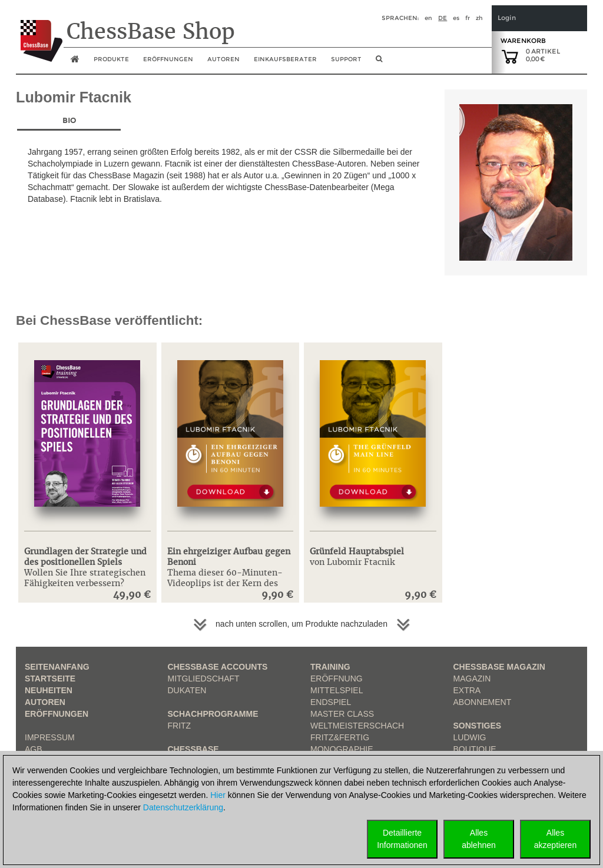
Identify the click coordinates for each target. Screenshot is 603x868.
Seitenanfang (57, 667)
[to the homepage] (39, 32)
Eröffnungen (57, 714)
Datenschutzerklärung (183, 807)
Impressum (50, 737)
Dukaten (187, 690)
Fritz (180, 726)
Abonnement (483, 702)
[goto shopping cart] (510, 56)
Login (507, 18)
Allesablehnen (479, 839)
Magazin (472, 679)
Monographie (342, 749)
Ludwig (470, 737)
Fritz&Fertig (340, 737)
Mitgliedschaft (204, 679)
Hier (218, 795)
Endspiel (331, 702)
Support (346, 59)
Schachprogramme (213, 714)
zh (479, 18)
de (443, 18)
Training (330, 667)
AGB (34, 749)
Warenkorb (523, 41)
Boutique (475, 749)
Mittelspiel (337, 690)
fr (468, 18)
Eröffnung (337, 679)
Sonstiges (478, 726)
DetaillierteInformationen (402, 839)
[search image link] (379, 62)
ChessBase (193, 749)
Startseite (50, 679)
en (428, 18)
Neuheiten (49, 690)
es (456, 18)
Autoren (223, 59)
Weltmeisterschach (357, 726)
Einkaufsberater (285, 59)
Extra (467, 690)
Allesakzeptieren (555, 839)
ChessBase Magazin (499, 667)
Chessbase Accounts (218, 667)
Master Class (342, 714)
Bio (69, 120)
